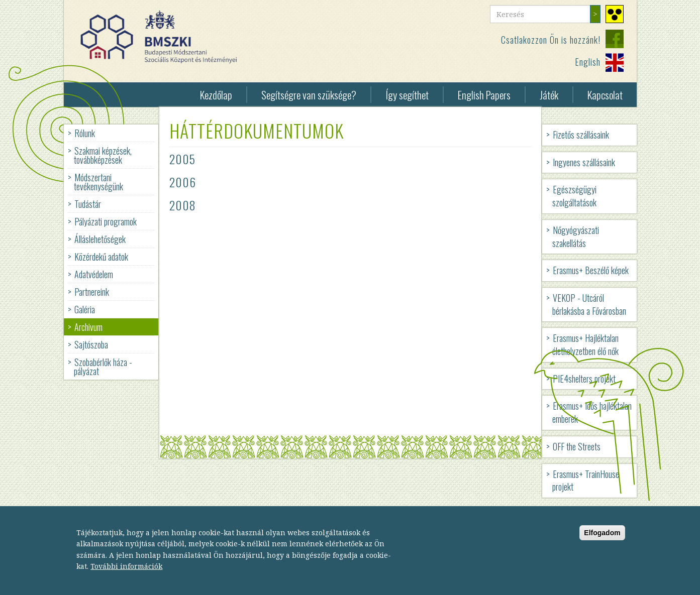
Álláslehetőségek (100, 239)
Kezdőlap (216, 95)
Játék (549, 95)
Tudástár (88, 204)
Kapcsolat (605, 95)
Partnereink (92, 292)
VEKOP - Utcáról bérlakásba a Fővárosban (589, 304)
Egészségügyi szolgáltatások (574, 196)
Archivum (88, 327)
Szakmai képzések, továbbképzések (103, 155)
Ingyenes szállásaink (584, 162)
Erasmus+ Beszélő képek (591, 270)
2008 (183, 205)
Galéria (85, 309)
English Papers (484, 95)
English (588, 62)
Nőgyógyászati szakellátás (576, 236)
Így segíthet (407, 95)
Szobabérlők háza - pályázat (103, 367)
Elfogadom (602, 540)
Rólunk (85, 133)
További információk (126, 574)
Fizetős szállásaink (581, 135)
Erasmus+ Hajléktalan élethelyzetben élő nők (585, 344)
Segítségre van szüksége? (309, 95)
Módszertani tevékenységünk (98, 182)
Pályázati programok (106, 221)
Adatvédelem (94, 274)
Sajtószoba (91, 344)
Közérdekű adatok (101, 257)
